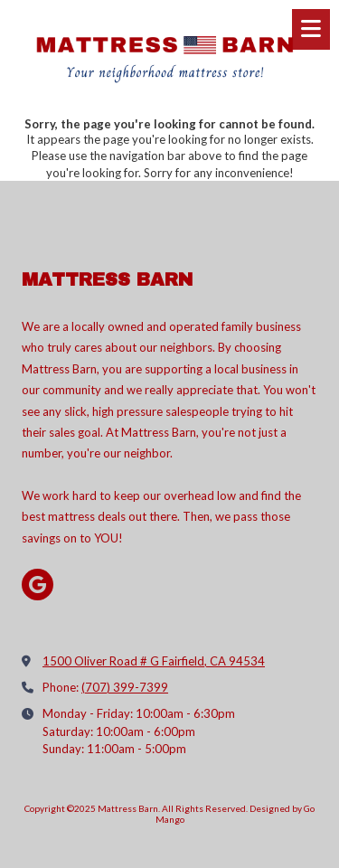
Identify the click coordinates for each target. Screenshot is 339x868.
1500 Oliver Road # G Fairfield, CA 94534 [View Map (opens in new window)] (154, 661)
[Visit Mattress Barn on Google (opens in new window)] (38, 585)
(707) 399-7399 (125, 687)
